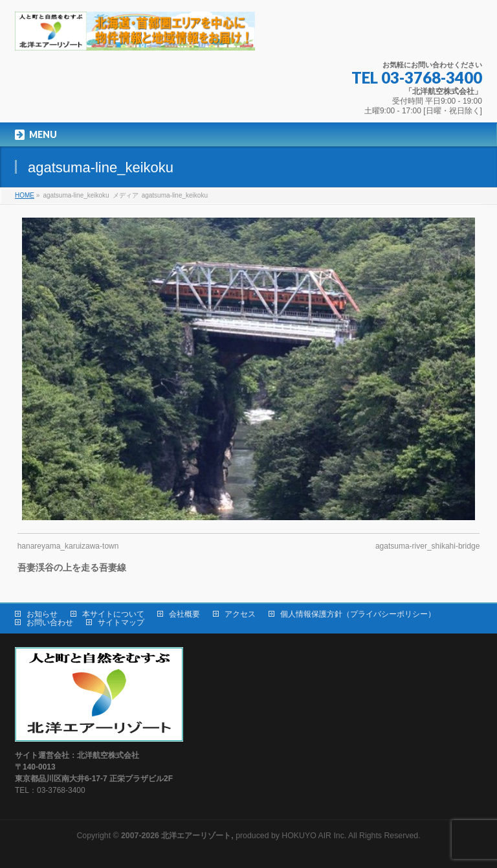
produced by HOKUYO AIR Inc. (234, 836)
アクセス (240, 614)
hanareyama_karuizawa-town (68, 546)
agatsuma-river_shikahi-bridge (427, 546)
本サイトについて (113, 614)
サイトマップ (121, 622)
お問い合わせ (50, 622)
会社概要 (184, 614)
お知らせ (42, 614)
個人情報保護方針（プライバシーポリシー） (358, 614)
